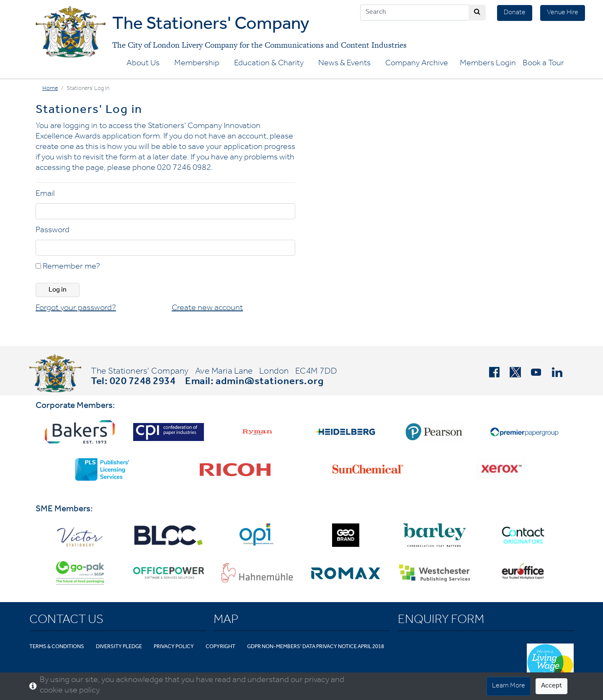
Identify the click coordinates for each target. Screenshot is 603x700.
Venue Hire (563, 13)
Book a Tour (543, 64)
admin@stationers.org (270, 382)
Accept (551, 686)
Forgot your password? (76, 309)
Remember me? (68, 267)
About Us (143, 64)
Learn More (509, 686)
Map (226, 621)
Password (53, 231)
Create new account (207, 309)
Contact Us (66, 621)
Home (50, 89)
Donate (515, 13)
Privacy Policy (174, 647)
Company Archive (417, 64)
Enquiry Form (441, 621)
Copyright (220, 647)
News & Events (344, 64)
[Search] (415, 13)
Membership (197, 64)
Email (45, 195)
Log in (58, 290)
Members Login (488, 64)
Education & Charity (269, 64)
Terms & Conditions (57, 647)
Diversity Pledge (119, 647)
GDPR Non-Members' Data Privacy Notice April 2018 (316, 647)
